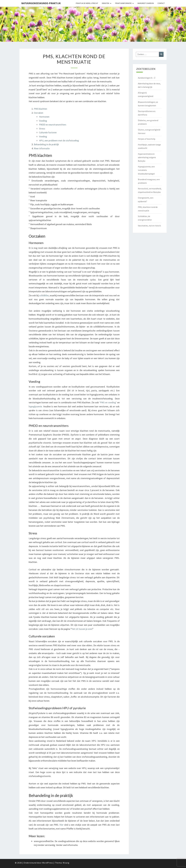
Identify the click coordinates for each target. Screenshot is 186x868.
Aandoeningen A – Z (147, 78)
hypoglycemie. (36, 406)
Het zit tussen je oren (82, 629)
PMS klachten (40, 109)
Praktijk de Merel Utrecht (87, 3)
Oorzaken (38, 113)
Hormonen (44, 117)
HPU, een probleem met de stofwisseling (59, 140)
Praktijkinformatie (123, 3)
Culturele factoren (48, 132)
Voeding (43, 121)
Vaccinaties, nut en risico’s (149, 226)
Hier (61, 825)
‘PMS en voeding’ (108, 402)
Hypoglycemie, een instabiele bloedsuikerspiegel (146, 170)
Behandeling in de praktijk (46, 144)
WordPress (48, 863)
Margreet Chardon (146, 3)
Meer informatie (42, 148)
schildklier (44, 295)
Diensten (106, 3)
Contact (161, 3)
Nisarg (66, 863)
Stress (42, 129)
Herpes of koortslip (147, 139)
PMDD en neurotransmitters (53, 125)
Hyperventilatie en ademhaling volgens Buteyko (147, 157)
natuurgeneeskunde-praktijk (41, 3)
